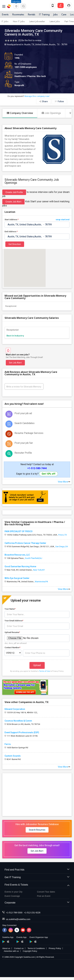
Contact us (19, 948)
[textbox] (37, 225)
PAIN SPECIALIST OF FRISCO (19, 531)
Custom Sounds (13, 756)
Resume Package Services (29, 433)
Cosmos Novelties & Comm (18, 721)
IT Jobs (5, 21)
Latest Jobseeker (37, 21)
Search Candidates (24, 423)
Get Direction (15, 244)
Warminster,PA (41, 582)
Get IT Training (37, 877)
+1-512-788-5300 (14, 913)
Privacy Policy (55, 948)
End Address (11, 232)
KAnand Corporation (15, 709)
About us (6, 948)
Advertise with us (11, 951)
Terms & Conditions (36, 948)
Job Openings (51, 113)
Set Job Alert (15, 363)
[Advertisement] (37, 794)
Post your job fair (24, 443)
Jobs (55, 15)
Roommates (18, 15)
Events (5, 15)
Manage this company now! (37, 96)
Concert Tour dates (46, 892)
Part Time (69, 21)
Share (44, 101)
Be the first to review (31, 40)
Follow (59, 101)
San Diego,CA (62, 546)
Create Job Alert (13, 202)
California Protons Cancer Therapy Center (25, 543)
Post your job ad (23, 413)
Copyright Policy (30, 951)
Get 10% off (49, 474)
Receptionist (11, 306)
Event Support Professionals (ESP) (22, 732)
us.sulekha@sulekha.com (18, 919)
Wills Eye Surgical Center (17, 578)
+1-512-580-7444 (37, 468)
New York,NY (39, 570)
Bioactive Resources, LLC (17, 555)
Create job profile (14, 192)
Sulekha (9, 6)
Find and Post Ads (37, 870)
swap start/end (63, 220)
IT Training (44, 15)
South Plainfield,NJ (33, 558)
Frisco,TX (62, 535)
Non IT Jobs (19, 21)
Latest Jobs (55, 21)
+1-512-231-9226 (32, 913)
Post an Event (44, 896)
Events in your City (14, 892)
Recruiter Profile (23, 453)
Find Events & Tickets (37, 885)
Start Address (37, 220)
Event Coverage (12, 896)
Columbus (16, 2)
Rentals (32, 15)
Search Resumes (37, 830)
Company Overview (20, 113)
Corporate (37, 903)
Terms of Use (45, 671)
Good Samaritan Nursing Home (20, 566)
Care (64, 15)
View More (64, 482)
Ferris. (8, 744)
